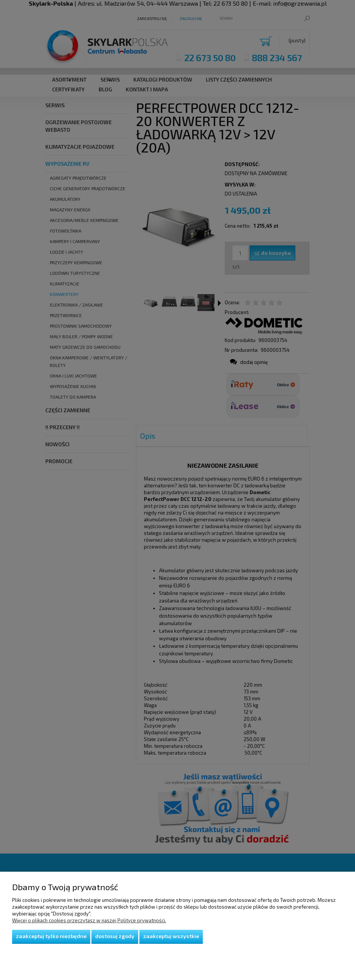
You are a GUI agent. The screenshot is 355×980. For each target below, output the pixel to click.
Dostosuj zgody (115, 936)
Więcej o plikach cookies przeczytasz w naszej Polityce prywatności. (89, 920)
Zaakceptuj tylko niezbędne (51, 936)
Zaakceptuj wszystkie (171, 936)
